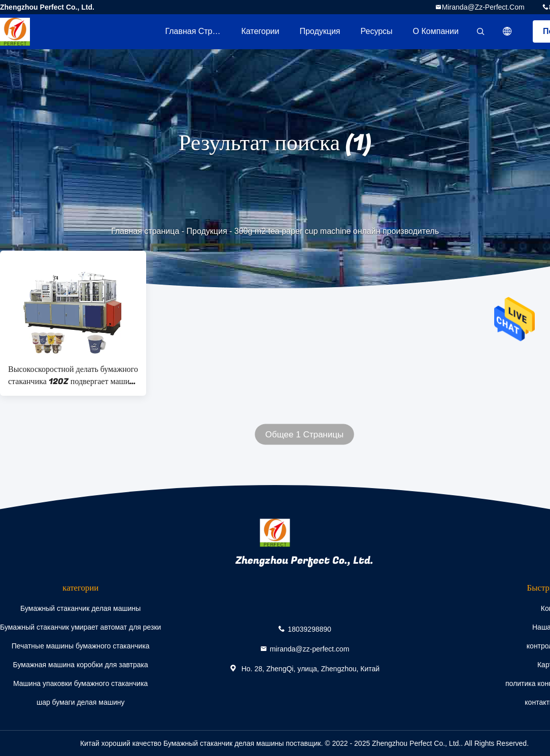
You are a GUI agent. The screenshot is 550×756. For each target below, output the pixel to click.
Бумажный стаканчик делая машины (80, 608)
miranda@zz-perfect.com (483, 7)
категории (260, 31)
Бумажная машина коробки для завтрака (81, 665)
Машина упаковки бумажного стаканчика (80, 683)
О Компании (436, 31)
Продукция (320, 31)
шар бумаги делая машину (81, 702)
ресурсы (377, 31)
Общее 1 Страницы (304, 435)
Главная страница (198, 31)
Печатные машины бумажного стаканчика (81, 646)
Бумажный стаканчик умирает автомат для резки (80, 627)
